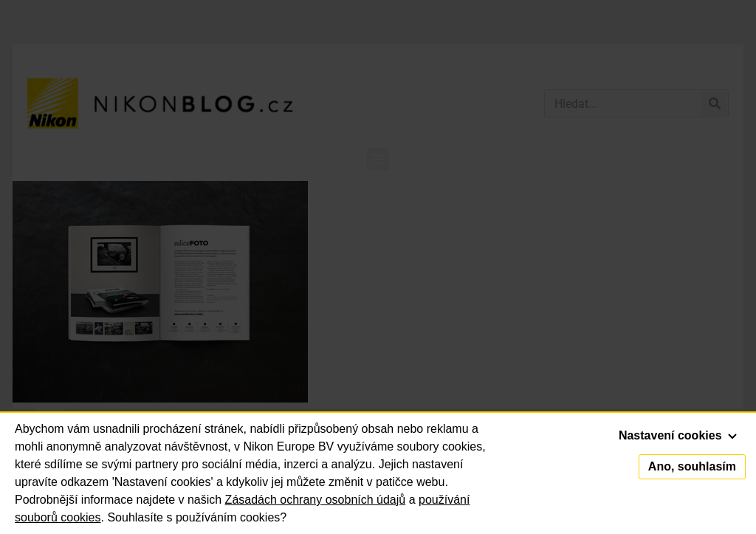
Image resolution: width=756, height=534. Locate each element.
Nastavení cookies (678, 435)
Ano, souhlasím (692, 466)
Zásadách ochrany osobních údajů (316, 500)
